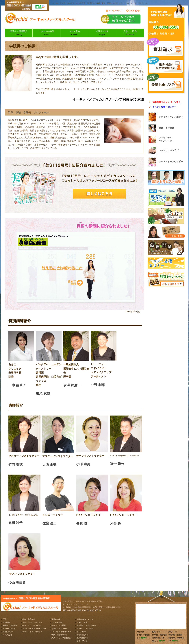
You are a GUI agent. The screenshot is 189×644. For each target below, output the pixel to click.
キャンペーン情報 (59, 625)
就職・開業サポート (60, 635)
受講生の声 (56, 619)
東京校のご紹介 (83, 638)
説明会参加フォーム (85, 619)
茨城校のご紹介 (83, 635)
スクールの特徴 (46, 33)
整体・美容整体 (29, 619)
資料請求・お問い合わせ (87, 625)
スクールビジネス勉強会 (61, 638)
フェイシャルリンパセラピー (34, 629)
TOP (4, 619)
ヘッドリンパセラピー (31, 625)
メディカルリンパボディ (32, 622)
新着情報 (6, 622)
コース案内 (74, 33)
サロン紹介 (81, 632)
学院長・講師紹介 (19, 33)
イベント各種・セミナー (164, 107)
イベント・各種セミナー (61, 632)
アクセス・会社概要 (85, 629)
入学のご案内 (130, 33)
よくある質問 (57, 622)
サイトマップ (82, 641)
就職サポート (102, 33)
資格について (8, 632)
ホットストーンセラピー (32, 632)
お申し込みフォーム (60, 629)
